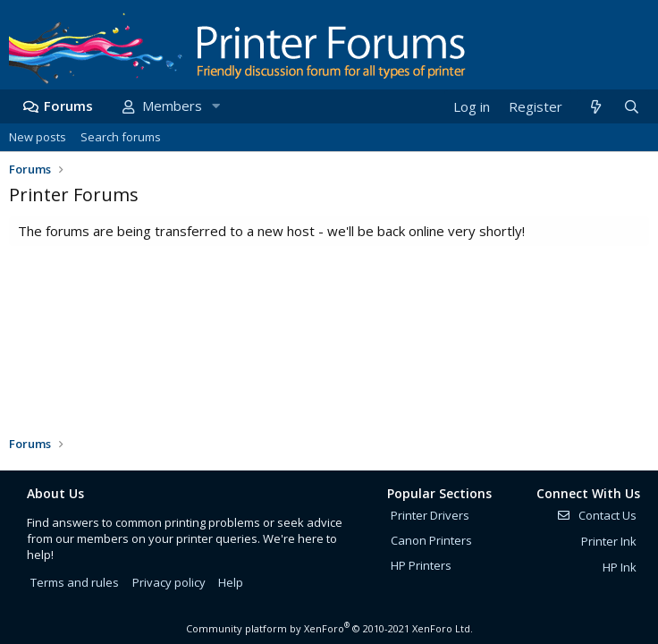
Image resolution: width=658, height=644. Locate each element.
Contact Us (596, 515)
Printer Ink (609, 541)
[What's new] (595, 107)
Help (231, 582)
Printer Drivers (430, 515)
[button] (215, 106)
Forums (68, 106)
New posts (38, 137)
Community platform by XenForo (329, 628)
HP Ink (620, 567)
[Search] (631, 107)
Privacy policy (169, 582)
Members (172, 106)
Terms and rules (75, 582)
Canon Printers (431, 540)
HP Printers (421, 565)
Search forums (121, 137)
